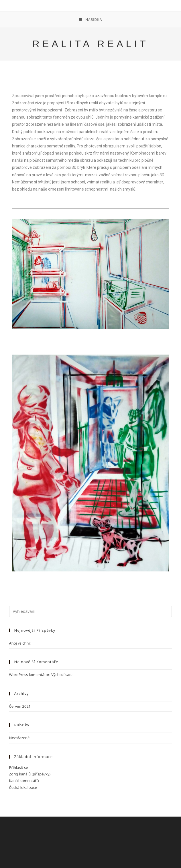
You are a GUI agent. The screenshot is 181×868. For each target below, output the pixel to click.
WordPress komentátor (29, 675)
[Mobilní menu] (91, 20)
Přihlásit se (19, 767)
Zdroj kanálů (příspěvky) (30, 774)
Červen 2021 (20, 706)
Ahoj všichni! (20, 643)
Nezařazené (19, 738)
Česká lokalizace (23, 787)
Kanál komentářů (24, 781)
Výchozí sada (62, 675)
